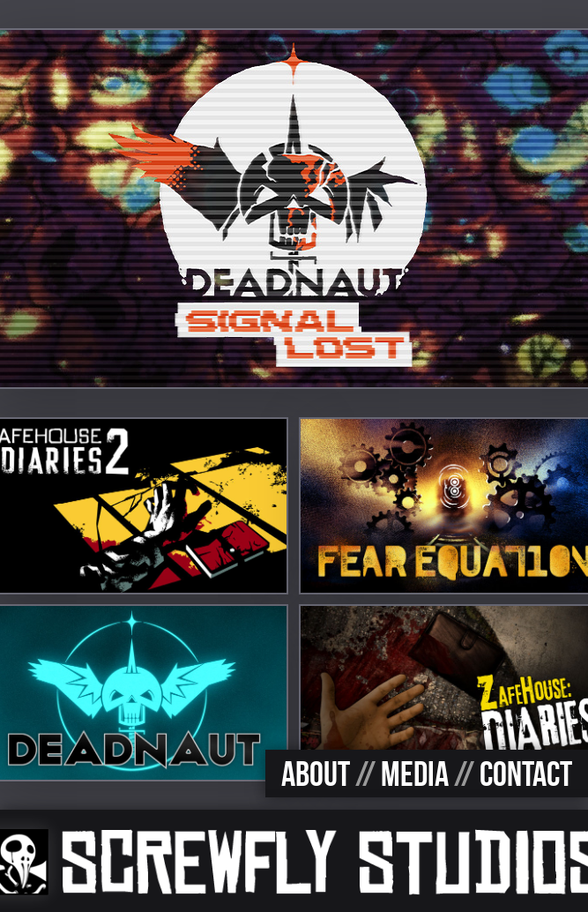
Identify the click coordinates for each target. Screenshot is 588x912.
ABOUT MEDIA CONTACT (427, 774)
